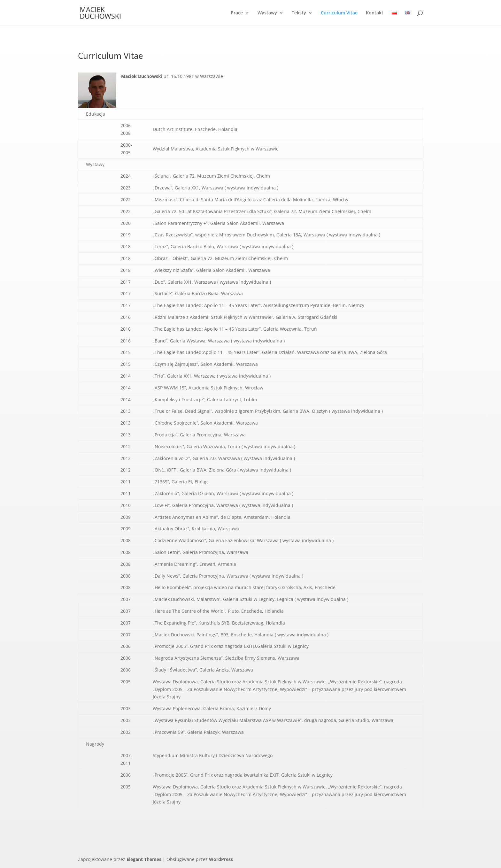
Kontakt (375, 13)
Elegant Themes (144, 859)
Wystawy (267, 13)
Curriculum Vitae (339, 13)
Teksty (299, 13)
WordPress (221, 859)
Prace (237, 13)
